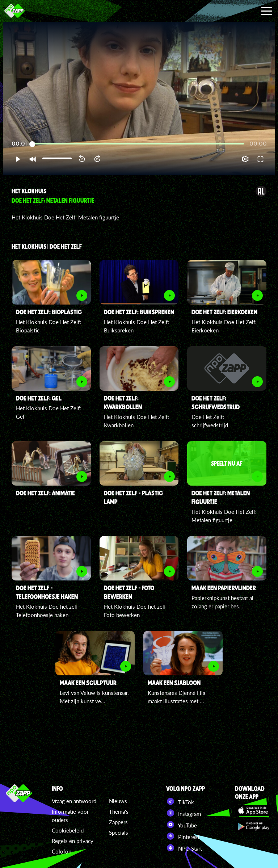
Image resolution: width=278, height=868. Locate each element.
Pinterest (183, 836)
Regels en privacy (73, 841)
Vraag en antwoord (74, 801)
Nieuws (118, 801)
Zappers (118, 822)
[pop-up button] (245, 159)
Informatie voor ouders (70, 816)
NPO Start (184, 848)
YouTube (182, 825)
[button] (18, 159)
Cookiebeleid (68, 830)
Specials (119, 833)
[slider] (138, 144)
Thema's (119, 812)
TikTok (180, 801)
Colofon (62, 851)
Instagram (184, 813)
